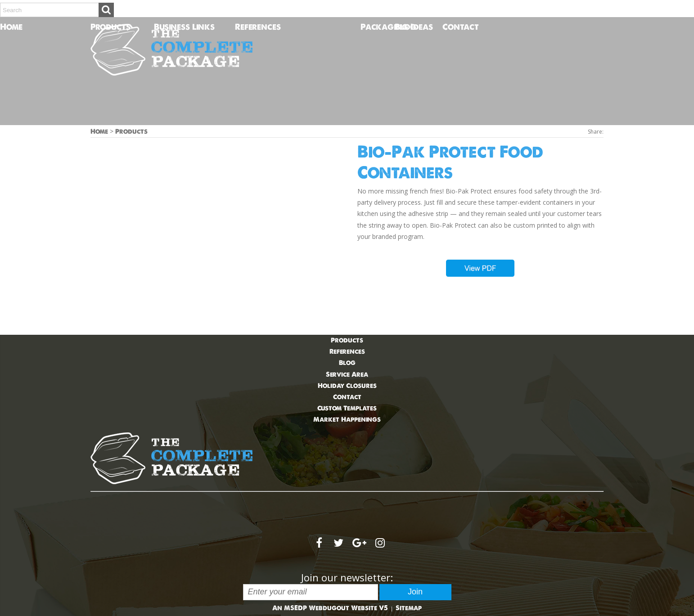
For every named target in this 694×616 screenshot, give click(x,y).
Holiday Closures (347, 386)
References (258, 27)
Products (110, 27)
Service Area (347, 374)
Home (5, 27)
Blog (406, 27)
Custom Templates (347, 408)
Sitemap (409, 608)
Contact (448, 27)
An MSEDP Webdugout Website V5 (330, 608)
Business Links (184, 27)
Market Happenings (347, 419)
